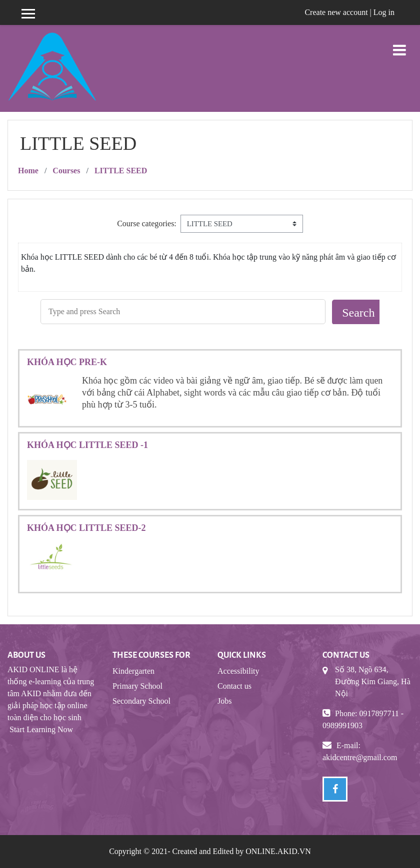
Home (28, 171)
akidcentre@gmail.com (360, 757)
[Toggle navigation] (399, 45)
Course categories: (147, 223)
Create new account (336, 12)
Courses (66, 171)
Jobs (224, 701)
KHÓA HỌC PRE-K (67, 362)
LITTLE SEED (121, 171)
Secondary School (141, 701)
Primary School (137, 686)
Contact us (234, 686)
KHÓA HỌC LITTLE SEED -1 (87, 445)
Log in (384, 12)
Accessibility (238, 671)
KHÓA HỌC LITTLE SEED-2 (86, 528)
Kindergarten (133, 671)
